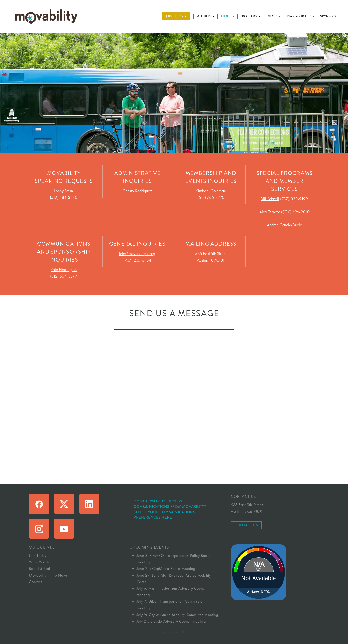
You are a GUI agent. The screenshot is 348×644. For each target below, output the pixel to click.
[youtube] (64, 529)
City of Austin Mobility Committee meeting (183, 615)
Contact (35, 582)
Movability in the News (48, 575)
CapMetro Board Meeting (174, 569)
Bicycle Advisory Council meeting (178, 621)
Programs (250, 16)
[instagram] (39, 529)
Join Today (176, 16)
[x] (64, 504)
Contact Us (246, 525)
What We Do (40, 562)
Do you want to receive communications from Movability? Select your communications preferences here (170, 509)
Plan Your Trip (301, 16)
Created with (174, 632)
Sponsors (328, 16)
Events (274, 16)
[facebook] (39, 504)
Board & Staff (40, 569)
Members (206, 16)
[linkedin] (89, 504)
